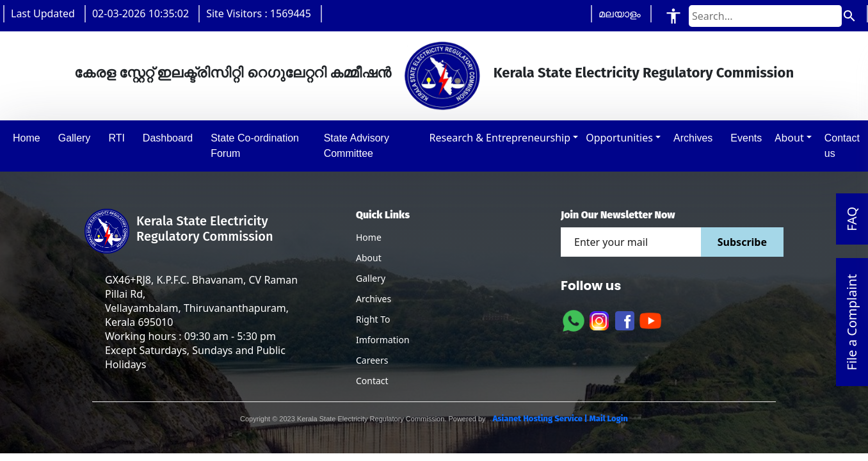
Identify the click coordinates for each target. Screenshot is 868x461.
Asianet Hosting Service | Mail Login (559, 418)
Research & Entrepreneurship (500, 138)
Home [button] (27, 138)
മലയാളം (620, 13)
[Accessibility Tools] (673, 16)
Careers (372, 360)
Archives (374, 299)
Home (369, 237)
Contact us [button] (842, 146)
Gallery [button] (75, 138)
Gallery (371, 278)
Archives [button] (693, 138)
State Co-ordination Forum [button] (255, 146)
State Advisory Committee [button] (357, 146)
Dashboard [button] (168, 138)
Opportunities (619, 138)
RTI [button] (116, 138)
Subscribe (742, 242)
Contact (372, 381)
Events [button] (746, 138)
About (789, 138)
